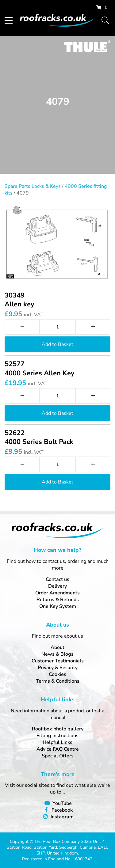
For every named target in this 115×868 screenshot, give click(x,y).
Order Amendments (57, 593)
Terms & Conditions (58, 681)
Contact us (57, 579)
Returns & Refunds (58, 600)
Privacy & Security (58, 668)
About (57, 647)
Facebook (62, 810)
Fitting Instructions (57, 736)
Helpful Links (57, 742)
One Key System (58, 606)
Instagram (62, 817)
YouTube (62, 803)
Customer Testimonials (58, 661)
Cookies (57, 674)
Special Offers (58, 756)
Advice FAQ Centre (58, 749)
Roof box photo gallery (58, 729)
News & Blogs (57, 654)
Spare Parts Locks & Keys (33, 186)
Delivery (57, 586)
